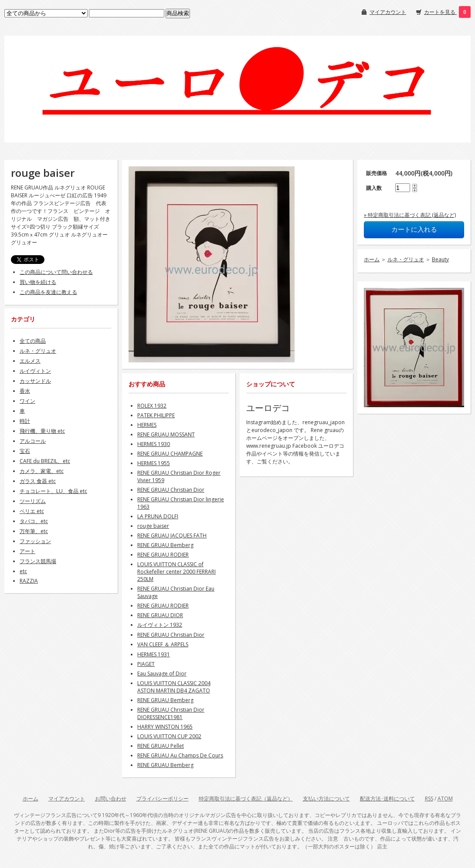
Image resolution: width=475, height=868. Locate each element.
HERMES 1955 (154, 463)
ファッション (35, 541)
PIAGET (146, 664)
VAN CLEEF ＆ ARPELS (163, 644)
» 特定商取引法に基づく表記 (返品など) (410, 215)
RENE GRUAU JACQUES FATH (172, 535)
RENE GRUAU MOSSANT (166, 434)
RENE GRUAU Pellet (161, 746)
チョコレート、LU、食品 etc (53, 491)
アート (27, 551)
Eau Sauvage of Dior (162, 674)
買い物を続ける (38, 282)
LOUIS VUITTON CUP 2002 (169, 736)
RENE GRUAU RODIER (163, 555)
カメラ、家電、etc (42, 471)
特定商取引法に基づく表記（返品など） (246, 799)
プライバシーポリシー (163, 799)
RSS (429, 799)
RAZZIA (29, 581)
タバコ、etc (34, 521)
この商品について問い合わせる (56, 272)
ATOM (445, 799)
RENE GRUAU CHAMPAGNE (170, 454)
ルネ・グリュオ (406, 259)
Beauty (440, 259)
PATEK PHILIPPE (156, 415)
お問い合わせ (111, 799)
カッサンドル (35, 381)
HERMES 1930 (154, 444)
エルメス (30, 361)
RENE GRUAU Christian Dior (171, 490)
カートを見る (440, 12)
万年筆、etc (34, 531)
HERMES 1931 (154, 654)
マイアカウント (388, 12)
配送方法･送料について (387, 799)
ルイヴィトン (35, 371)
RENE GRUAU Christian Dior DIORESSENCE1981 (171, 713)
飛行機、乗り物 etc (42, 431)
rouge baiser (153, 526)
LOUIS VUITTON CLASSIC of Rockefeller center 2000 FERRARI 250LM (176, 572)
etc (23, 571)
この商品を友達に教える (48, 292)
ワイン (27, 401)
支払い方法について (326, 799)
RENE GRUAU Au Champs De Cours (180, 755)
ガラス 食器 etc (38, 481)
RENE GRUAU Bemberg (165, 545)
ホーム (372, 259)
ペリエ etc (32, 511)
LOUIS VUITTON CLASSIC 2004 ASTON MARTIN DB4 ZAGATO (174, 687)
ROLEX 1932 (152, 406)
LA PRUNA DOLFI (158, 516)
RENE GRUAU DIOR (160, 615)
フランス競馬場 (38, 561)
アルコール (33, 441)
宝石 (25, 451)
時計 (25, 421)
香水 (25, 391)
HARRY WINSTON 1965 (165, 727)
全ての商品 (33, 341)
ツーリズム (33, 501)
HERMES (147, 425)
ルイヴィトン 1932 (160, 625)
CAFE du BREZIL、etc (45, 461)
